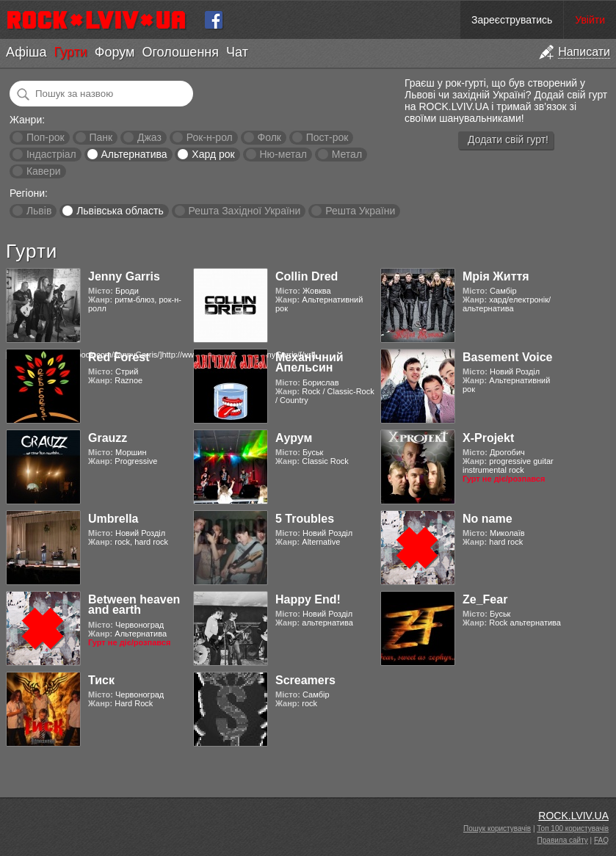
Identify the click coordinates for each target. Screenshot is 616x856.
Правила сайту (563, 840)
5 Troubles (305, 519)
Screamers (305, 680)
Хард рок (213, 154)
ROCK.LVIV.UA (573, 816)
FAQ (601, 840)
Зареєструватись (512, 20)
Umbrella (113, 519)
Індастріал (51, 154)
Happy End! (308, 599)
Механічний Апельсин (309, 362)
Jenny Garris (124, 276)
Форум (115, 52)
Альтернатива (134, 154)
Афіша (26, 52)
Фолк (269, 137)
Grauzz (108, 438)
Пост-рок (327, 137)
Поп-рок (46, 137)
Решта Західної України (244, 211)
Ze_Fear (485, 599)
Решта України (360, 211)
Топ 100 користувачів (573, 828)
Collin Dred (307, 276)
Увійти (590, 20)
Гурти (70, 52)
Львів (39, 211)
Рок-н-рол (210, 137)
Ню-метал (283, 154)
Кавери (44, 171)
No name (488, 519)
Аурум (294, 438)
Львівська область (120, 211)
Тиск (101, 680)
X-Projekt (488, 438)
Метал (347, 154)
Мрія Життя (496, 276)
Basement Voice (507, 357)
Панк (101, 137)
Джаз (149, 137)
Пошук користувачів (497, 828)
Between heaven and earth (134, 605)
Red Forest (119, 357)
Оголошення (180, 52)
